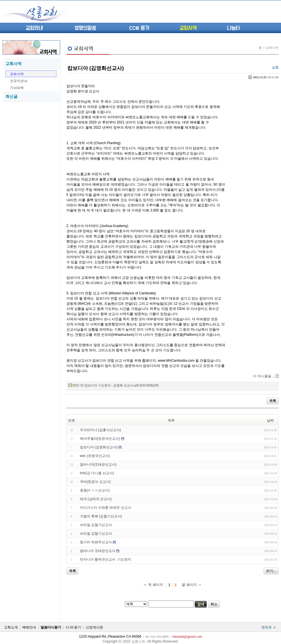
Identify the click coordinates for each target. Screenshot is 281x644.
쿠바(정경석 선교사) (95, 482)
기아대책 (17, 88)
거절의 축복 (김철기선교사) (101, 516)
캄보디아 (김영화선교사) (96, 68)
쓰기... (271, 571)
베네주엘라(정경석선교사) (100, 439)
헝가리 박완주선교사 (96, 542)
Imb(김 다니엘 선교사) (97, 473)
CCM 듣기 (139, 28)
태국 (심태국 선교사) (96, 499)
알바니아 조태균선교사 (98, 551)
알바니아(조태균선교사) (98, 464)
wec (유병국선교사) (95, 456)
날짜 (270, 420)
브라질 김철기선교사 (96, 525)
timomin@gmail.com (187, 637)
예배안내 (29, 627)
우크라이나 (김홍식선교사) (101, 430)
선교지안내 (19, 81)
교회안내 (34, 28)
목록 (273, 401)
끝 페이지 (189, 585)
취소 (214, 604)
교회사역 (188, 28)
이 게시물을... (264, 376)
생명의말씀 (85, 28)
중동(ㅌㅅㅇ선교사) (95, 490)
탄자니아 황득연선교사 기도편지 (106, 559)
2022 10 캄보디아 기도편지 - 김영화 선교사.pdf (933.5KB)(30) (116, 385)
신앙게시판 (94, 627)
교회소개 (11, 627)
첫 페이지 (155, 585)
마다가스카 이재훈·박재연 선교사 (106, 508)
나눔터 (233, 28)
